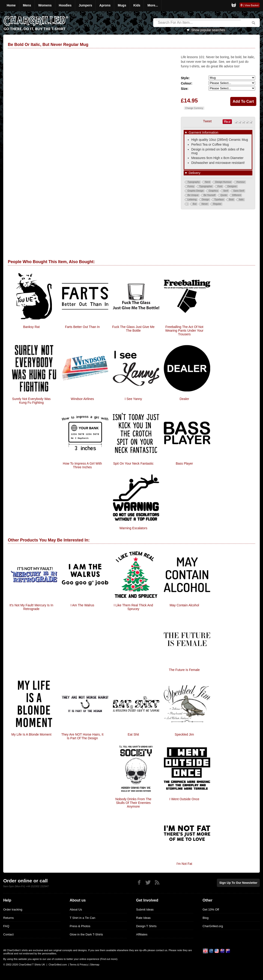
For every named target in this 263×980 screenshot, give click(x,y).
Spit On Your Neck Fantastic (133, 463)
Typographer (206, 186)
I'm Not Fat (184, 864)
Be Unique (193, 195)
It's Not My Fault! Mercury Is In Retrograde (31, 607)
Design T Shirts (146, 926)
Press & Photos (80, 926)
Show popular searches (208, 30)
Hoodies (65, 5)
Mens (27, 5)
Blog (206, 918)
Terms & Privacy (79, 965)
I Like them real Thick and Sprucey (133, 607)
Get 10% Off (211, 909)
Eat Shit (133, 734)
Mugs (122, 5)
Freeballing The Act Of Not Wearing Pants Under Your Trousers (184, 331)
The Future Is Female (184, 670)
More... (153, 5)
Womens (45, 5)
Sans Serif (239, 191)
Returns (9, 918)
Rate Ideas (143, 918)
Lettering (192, 200)
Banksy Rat (31, 327)
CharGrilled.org (213, 926)
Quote (224, 195)
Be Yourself (210, 195)
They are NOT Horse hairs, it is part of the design (82, 736)
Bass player (184, 463)
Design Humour (223, 182)
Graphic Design (196, 191)
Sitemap (95, 965)
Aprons (105, 5)
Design (205, 200)
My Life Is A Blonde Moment (31, 734)
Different (237, 195)
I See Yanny (133, 399)
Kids (137, 5)
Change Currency (194, 108)
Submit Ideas (145, 909)
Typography (194, 182)
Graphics (213, 191)
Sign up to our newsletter (239, 883)
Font (220, 186)
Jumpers (85, 5)
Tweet (207, 121)
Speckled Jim (184, 734)
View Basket (252, 5)
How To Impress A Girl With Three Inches (82, 465)
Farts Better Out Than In (82, 327)
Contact (8, 934)
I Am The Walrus (82, 605)
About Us (76, 909)
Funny (191, 186)
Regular (217, 204)
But (195, 204)
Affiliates (142, 934)
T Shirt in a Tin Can (82, 918)
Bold (231, 200)
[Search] (198, 23)
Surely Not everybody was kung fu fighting (31, 401)
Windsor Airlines (82, 399)
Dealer (184, 399)
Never (205, 204)
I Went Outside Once (184, 799)
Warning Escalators (133, 528)
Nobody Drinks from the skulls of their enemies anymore (133, 803)
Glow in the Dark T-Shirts (86, 934)
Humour (241, 182)
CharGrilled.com (58, 965)
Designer (232, 186)
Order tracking (13, 909)
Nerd (207, 182)
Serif (226, 191)
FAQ (6, 926)
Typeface (219, 200)
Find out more (109, 959)
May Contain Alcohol (184, 605)
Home (11, 5)
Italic (241, 200)
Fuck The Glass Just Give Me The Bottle (133, 329)
